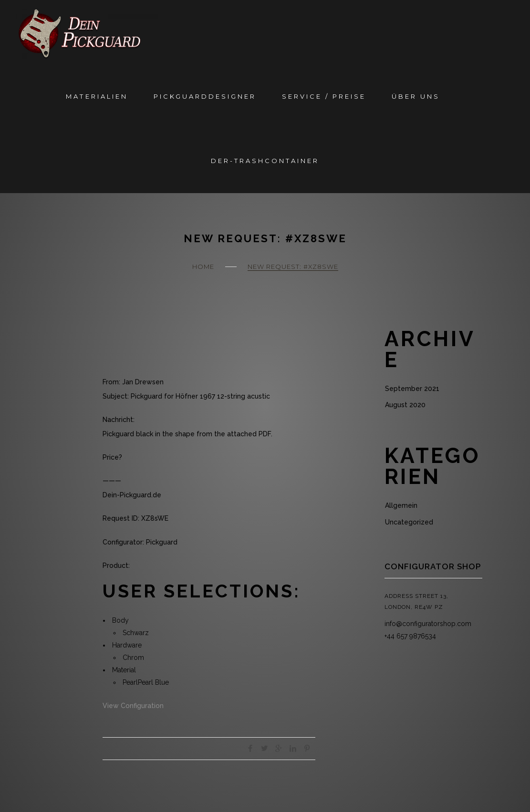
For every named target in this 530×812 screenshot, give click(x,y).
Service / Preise (324, 96)
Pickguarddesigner (205, 96)
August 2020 (405, 405)
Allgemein (401, 505)
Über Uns (416, 96)
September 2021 (412, 389)
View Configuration (133, 706)
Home (203, 267)
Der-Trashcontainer (265, 161)
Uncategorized (409, 522)
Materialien (97, 96)
